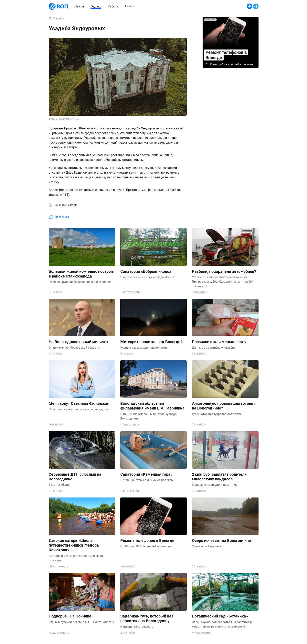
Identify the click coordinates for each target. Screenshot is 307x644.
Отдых (96, 6)
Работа (113, 6)
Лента (79, 6)
